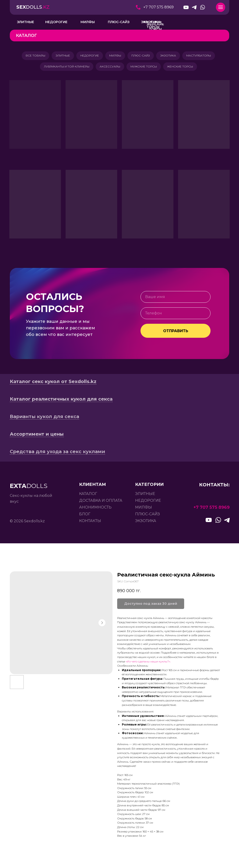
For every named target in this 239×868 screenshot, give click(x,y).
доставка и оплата (101, 502)
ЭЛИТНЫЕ (61, 56)
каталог (88, 496)
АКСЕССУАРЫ (109, 68)
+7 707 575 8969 (158, 7)
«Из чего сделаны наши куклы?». (148, 663)
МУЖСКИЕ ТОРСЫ (144, 68)
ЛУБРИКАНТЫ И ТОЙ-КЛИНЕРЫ (65, 68)
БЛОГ (85, 516)
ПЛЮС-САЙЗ (142, 56)
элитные (145, 496)
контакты (90, 523)
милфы (144, 509)
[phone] (176, 315)
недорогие (148, 502)
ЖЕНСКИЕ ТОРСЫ (181, 68)
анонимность (95, 509)
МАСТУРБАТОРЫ (201, 56)
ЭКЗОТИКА (170, 56)
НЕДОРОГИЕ (89, 56)
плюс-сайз (148, 516)
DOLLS (33, 7)
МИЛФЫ (115, 56)
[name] (176, 299)
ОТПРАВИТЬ (176, 333)
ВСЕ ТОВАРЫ (33, 56)
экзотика (146, 523)
